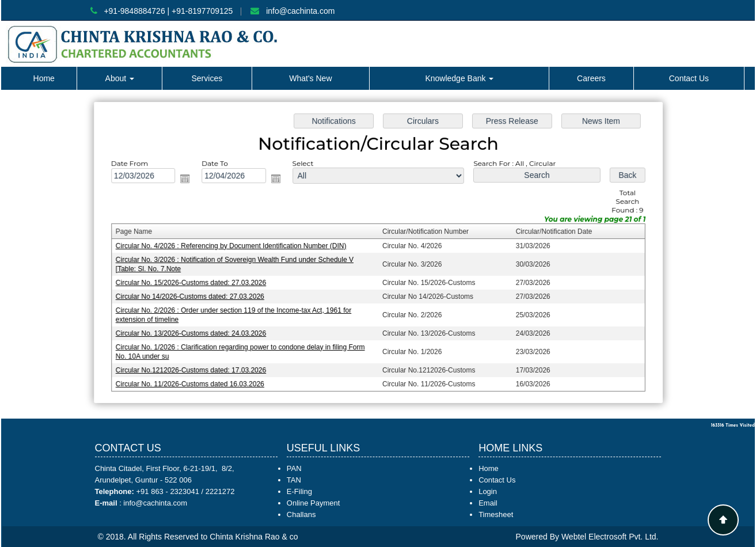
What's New (310, 78)
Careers (591, 78)
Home (44, 78)
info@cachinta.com (300, 11)
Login (488, 491)
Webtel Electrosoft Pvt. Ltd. (610, 537)
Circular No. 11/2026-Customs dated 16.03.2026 (193, 381)
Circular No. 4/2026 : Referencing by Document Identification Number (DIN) (233, 246)
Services (207, 78)
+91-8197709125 (202, 11)
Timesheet (496, 514)
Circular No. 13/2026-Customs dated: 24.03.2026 (194, 332)
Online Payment (314, 503)
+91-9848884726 (134, 11)
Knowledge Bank (459, 78)
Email (488, 503)
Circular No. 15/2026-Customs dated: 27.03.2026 (194, 282)
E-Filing (299, 491)
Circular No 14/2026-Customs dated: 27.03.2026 (193, 295)
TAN (294, 480)
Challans (301, 514)
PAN (294, 468)
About (120, 78)
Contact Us (689, 78)
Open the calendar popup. (189, 180)
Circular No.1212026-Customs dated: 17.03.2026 (194, 368)
